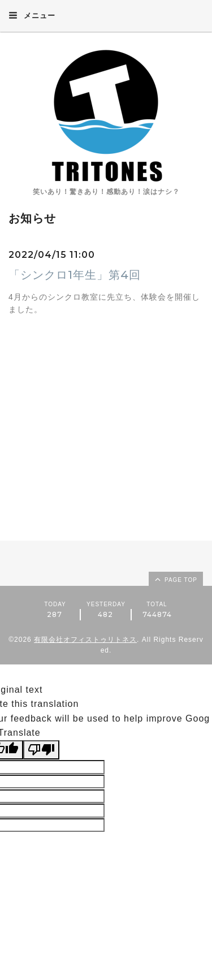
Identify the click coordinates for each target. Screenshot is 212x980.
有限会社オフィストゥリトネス (85, 640)
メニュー (32, 15)
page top (175, 579)
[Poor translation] (41, 750)
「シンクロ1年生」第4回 (75, 275)
